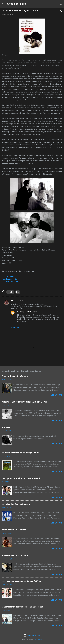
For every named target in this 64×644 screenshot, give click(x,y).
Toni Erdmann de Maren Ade (15, 555)
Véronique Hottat (24, 312)
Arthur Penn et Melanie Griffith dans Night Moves (24, 402)
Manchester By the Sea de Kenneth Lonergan (22, 607)
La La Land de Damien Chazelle (16, 504)
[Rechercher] (61, 4)
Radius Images (38, 640)
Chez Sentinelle (16, 4)
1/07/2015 (20, 301)
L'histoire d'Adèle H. (11, 282)
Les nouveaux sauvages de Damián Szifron (21, 581)
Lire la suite (56, 395)
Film (18, 292)
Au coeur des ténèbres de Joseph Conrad (21, 453)
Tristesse (6, 428)
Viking (13, 301)
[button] (61, 11)
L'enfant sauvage (10, 276)
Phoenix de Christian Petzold (15, 376)
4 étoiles (10, 292)
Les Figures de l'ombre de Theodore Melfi (21, 478)
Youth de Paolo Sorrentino (14, 530)
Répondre (15, 328)
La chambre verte (10, 279)
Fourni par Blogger (32, 635)
